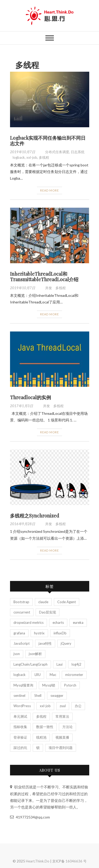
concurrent (22, 612)
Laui (60, 664)
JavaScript (22, 643)
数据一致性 (45, 727)
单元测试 (20, 716)
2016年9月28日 (23, 524)
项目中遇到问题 (61, 748)
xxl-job (32, 157)
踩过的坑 (20, 748)
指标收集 (20, 727)
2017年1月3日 (22, 406)
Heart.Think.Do (38, 861)
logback (19, 157)
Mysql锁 (49, 685)
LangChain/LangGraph (30, 664)
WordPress (22, 706)
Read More (49, 190)
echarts (58, 622)
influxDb (60, 633)
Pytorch (70, 685)
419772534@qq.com (30, 817)
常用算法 (62, 716)
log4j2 (76, 664)
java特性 (45, 643)
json (17, 654)
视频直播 (62, 737)
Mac (53, 675)
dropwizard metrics (29, 622)
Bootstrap (21, 602)
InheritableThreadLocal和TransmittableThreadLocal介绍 (44, 277)
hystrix (39, 633)
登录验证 (20, 737)
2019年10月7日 (23, 152)
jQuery (66, 643)
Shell (38, 696)
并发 (49, 288)
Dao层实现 (48, 612)
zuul (63, 706)
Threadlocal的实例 (30, 397)
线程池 (41, 737)
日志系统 (78, 152)
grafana (19, 633)
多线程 (44, 157)
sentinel (19, 696)
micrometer (74, 675)
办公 (78, 706)
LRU (38, 675)
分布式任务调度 (57, 152)
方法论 (67, 727)
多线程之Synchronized (35, 516)
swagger (57, 696)
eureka (78, 622)
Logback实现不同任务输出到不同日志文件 (48, 141)
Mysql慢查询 (23, 685)
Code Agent (67, 602)
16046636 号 (76, 861)
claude (43, 602)
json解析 (35, 654)
